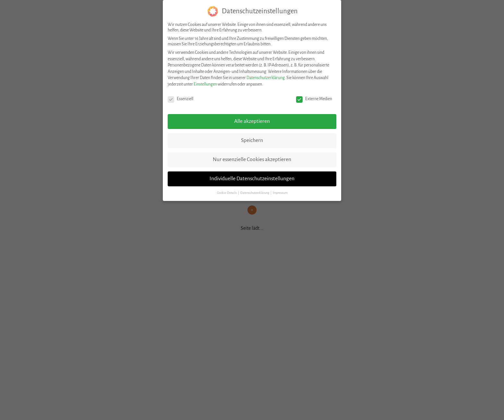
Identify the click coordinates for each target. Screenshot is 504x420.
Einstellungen (205, 84)
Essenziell (180, 99)
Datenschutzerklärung (266, 78)
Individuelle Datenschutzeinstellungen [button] (252, 179)
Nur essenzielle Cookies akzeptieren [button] (252, 159)
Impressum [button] (280, 193)
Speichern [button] (252, 140)
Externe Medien (314, 99)
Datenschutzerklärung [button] (255, 193)
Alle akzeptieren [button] (252, 121)
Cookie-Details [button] (227, 193)
